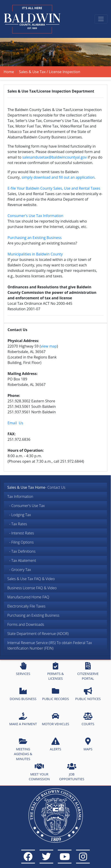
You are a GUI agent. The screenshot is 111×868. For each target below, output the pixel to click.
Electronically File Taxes (26, 606)
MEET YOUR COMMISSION (39, 772)
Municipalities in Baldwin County (35, 254)
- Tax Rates (17, 524)
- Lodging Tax (19, 515)
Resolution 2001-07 (24, 309)
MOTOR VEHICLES (55, 719)
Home (9, 72)
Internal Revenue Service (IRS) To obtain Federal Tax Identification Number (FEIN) (50, 645)
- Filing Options (20, 542)
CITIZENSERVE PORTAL (88, 672)
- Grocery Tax (19, 570)
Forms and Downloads (26, 624)
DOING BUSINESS (23, 694)
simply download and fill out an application (58, 177)
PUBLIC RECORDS (55, 694)
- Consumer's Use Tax (26, 506)
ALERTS (55, 744)
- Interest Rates (21, 533)
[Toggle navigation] (101, 19)
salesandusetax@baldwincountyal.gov (54, 157)
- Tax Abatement (22, 560)
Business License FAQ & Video (32, 588)
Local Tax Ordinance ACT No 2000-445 (40, 303)
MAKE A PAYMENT (23, 719)
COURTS (88, 719)
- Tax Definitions (21, 551)
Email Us (15, 423)
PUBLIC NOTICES (88, 694)
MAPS (88, 744)
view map (49, 346)
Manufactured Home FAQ (28, 597)
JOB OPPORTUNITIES (72, 772)
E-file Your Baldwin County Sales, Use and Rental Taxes (54, 188)
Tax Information (20, 496)
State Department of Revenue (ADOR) (38, 634)
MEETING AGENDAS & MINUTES (23, 749)
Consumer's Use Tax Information (35, 216)
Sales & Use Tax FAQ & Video (31, 579)
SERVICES (23, 669)
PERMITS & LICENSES (56, 672)
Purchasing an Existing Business (33, 615)
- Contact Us (36, 487)
